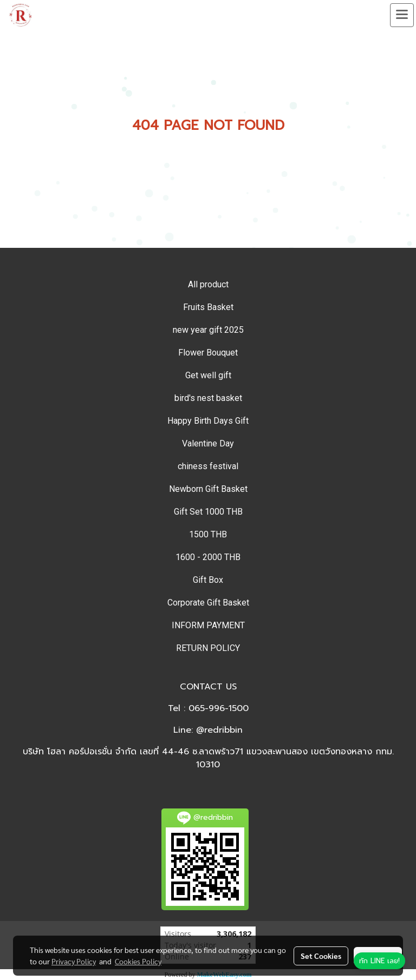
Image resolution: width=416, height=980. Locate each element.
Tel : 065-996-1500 (208, 708)
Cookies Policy (138, 961)
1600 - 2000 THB (208, 557)
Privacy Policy (74, 961)
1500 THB (208, 534)
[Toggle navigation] (402, 15)
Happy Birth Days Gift (208, 421)
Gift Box (208, 580)
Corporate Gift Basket (208, 603)
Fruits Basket (208, 307)
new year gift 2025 (208, 330)
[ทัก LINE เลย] (379, 961)
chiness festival (208, 466)
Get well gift (208, 375)
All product (208, 284)
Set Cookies (321, 956)
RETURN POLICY (208, 648)
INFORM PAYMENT (208, 625)
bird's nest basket (208, 398)
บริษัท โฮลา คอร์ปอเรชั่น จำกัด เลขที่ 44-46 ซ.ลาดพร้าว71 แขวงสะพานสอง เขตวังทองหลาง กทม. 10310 (208, 758)
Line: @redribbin (208, 730)
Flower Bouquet (208, 353)
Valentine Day (208, 443)
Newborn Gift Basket (208, 489)
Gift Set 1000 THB (208, 512)
